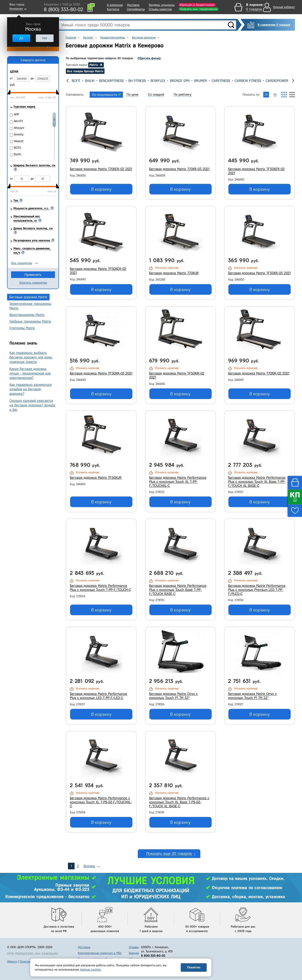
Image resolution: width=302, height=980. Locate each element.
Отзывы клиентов (160, 9)
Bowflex (176, 81)
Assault (78, 81)
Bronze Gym (197, 81)
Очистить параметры (33, 283)
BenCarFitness (129, 81)
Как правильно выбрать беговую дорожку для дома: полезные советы (31, 357)
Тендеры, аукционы (161, 5)
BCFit (94, 81)
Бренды (134, 953)
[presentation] (68, 81)
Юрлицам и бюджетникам (197, 5)
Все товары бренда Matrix (85, 71)
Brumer (218, 81)
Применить (33, 275)
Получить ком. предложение (199, 9)
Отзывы (134, 947)
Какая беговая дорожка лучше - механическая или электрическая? (30, 373)
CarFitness (239, 81)
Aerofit (19, 121)
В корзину (101, 189)
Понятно (194, 967)
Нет (45, 38)
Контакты (113, 9)
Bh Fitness (155, 81)
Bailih (107, 81)
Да (21, 38)
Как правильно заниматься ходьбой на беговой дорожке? (30, 389)
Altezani (19, 128)
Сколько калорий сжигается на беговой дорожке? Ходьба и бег (32, 405)
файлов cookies (90, 969)
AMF (17, 114)
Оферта (12, 961)
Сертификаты (136, 9)
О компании (115, 5)
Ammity (19, 134)
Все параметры (22, 263)
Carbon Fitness (266, 81)
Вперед (89, 866)
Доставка (133, 5)
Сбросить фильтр (149, 58)
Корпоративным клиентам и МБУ (100, 953)
